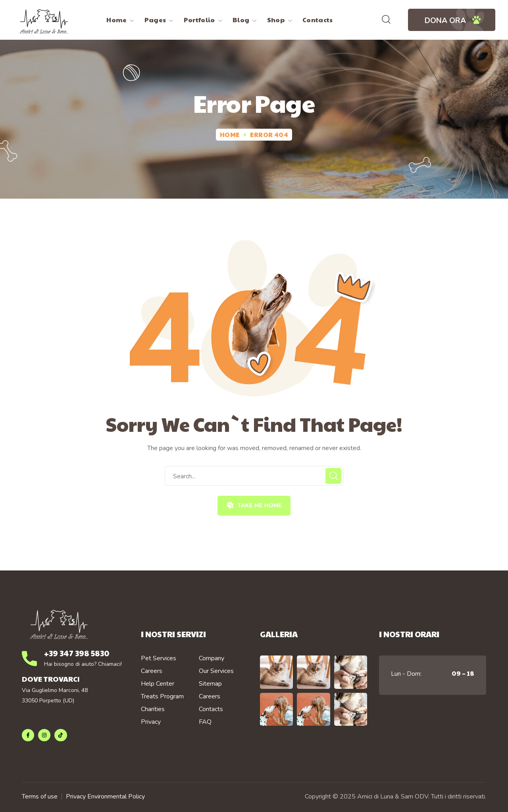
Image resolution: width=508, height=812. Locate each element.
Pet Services (159, 658)
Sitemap (210, 684)
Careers (152, 671)
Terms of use (40, 797)
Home (230, 134)
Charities (153, 709)
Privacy (151, 722)
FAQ (205, 722)
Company (212, 658)
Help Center (158, 684)
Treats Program (162, 696)
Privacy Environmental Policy (105, 797)
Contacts (211, 709)
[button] (386, 20)
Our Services (216, 671)
